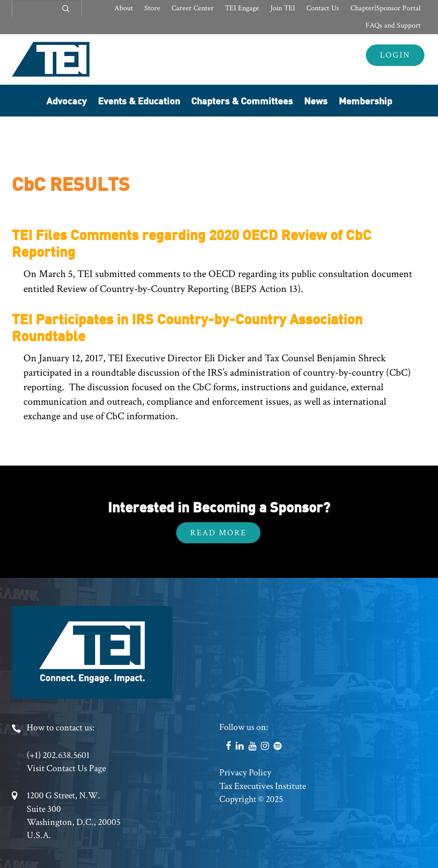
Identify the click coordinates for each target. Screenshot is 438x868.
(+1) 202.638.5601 (58, 755)
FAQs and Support (393, 26)
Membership (365, 100)
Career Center (193, 8)
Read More (218, 533)
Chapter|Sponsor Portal (386, 8)
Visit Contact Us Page (66, 768)
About (124, 8)
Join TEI (283, 8)
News (316, 100)
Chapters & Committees (242, 100)
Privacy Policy (245, 773)
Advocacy (67, 100)
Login (395, 55)
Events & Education (139, 100)
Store (152, 8)
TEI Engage (242, 8)
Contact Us (323, 8)
